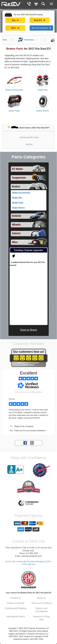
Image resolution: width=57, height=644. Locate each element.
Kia (15, 20)
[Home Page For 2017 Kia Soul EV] (11, 4)
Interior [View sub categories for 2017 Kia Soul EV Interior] (16, 233)
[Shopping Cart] (36, 4)
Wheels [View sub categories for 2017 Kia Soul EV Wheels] (16, 225)
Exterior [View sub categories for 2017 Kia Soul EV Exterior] (17, 216)
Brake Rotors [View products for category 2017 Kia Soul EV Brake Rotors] (43, 111)
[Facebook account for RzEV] (25, 443)
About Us (41, 598)
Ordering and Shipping (16, 608)
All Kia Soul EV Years (29, 137)
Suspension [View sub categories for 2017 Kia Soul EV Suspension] (19, 178)
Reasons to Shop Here (41, 618)
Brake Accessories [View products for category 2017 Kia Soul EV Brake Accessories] (14, 90)
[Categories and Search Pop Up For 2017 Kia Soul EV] (43, 4)
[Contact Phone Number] (29, 4)
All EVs (29, 144)
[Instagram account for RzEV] (32, 443)
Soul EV (40, 20)
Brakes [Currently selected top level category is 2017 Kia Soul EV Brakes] (16, 186)
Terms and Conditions (41, 603)
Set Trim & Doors (41, 28)
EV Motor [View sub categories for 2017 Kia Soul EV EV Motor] (18, 169)
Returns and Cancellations (41, 610)
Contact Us (16, 598)
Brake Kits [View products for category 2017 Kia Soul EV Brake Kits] (43, 90)
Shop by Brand (28, 330)
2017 (15, 28)
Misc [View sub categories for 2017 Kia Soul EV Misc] (15, 242)
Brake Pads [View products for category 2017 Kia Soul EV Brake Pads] (14, 111)
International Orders (16, 616)
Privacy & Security (16, 603)
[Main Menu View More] (51, 4)
